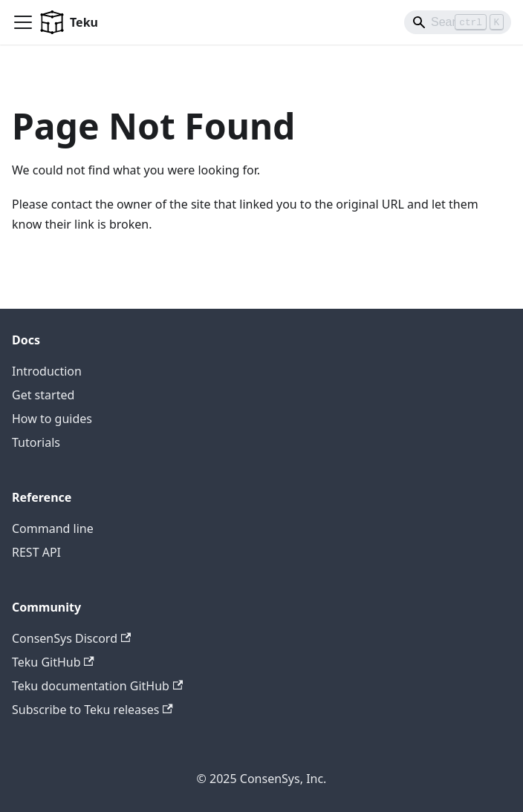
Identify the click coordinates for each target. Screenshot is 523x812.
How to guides (52, 419)
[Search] (458, 22)
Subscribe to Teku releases (92, 710)
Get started (43, 395)
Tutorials (36, 442)
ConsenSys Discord (71, 638)
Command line (53, 528)
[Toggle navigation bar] (23, 22)
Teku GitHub (53, 662)
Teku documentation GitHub (97, 686)
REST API (36, 552)
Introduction (47, 371)
